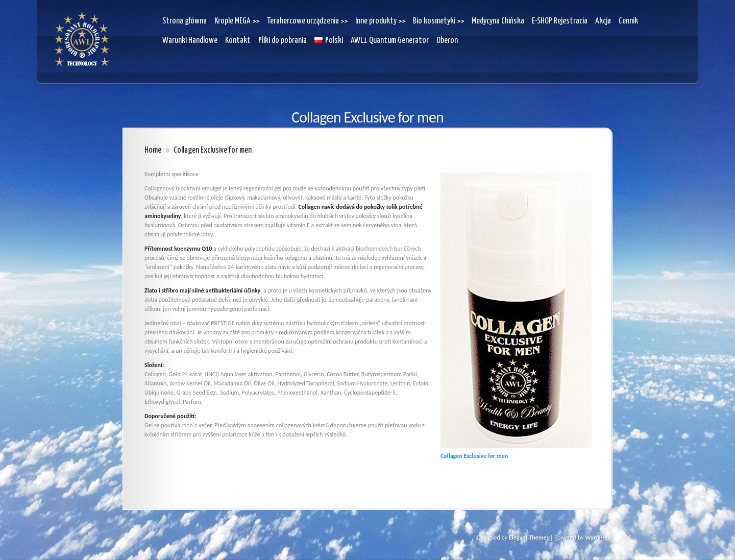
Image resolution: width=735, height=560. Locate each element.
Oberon (447, 41)
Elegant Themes (529, 538)
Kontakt (238, 41)
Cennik (628, 21)
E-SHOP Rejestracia (560, 21)
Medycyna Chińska (498, 21)
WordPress (599, 538)
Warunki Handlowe (190, 41)
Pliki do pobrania (283, 41)
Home (153, 150)
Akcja (603, 21)
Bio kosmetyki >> (438, 21)
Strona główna (185, 21)
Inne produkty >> (380, 21)
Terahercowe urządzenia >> (307, 21)
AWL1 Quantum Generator (390, 41)
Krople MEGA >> (237, 21)
